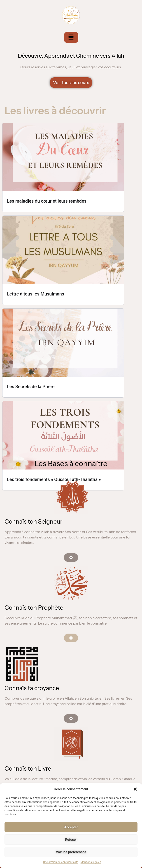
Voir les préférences (71, 852)
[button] (135, 789)
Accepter (71, 827)
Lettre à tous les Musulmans (36, 294)
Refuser (71, 840)
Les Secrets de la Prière (31, 387)
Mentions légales (91, 862)
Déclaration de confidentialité (61, 862)
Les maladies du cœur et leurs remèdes (47, 201)
